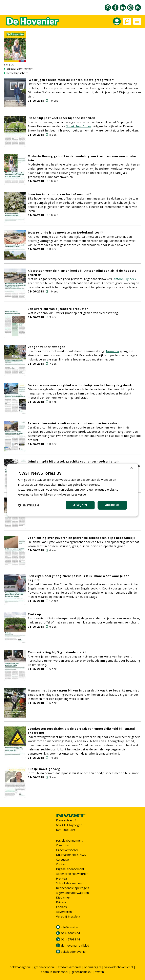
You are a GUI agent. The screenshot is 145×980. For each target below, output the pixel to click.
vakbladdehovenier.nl (119, 967)
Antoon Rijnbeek (125, 279)
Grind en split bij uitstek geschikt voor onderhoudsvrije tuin (74, 461)
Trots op (34, 614)
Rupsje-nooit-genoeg (44, 769)
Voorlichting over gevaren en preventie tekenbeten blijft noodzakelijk (82, 538)
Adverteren (64, 912)
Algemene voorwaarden (72, 893)
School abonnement (69, 883)
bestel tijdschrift (17, 73)
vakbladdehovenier (74, 952)
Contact (61, 864)
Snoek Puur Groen (79, 126)
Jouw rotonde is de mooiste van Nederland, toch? (65, 232)
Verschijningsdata (68, 916)
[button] (29, 505)
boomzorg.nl (93, 967)
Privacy (61, 902)
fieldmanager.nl (20, 967)
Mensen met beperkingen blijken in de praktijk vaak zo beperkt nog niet (83, 690)
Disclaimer (63, 897)
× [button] (131, 468)
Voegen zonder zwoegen (47, 347)
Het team (63, 878)
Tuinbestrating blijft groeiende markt (57, 652)
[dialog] (73, 490)
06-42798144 (71, 939)
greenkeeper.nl (44, 967)
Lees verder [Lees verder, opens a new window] (80, 494)
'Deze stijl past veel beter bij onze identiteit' (62, 118)
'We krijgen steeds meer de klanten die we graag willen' (71, 80)
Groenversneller (67, 850)
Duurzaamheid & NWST (72, 855)
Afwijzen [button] (80, 505)
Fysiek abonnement (69, 840)
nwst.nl (100, 972)
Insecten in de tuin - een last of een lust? (59, 194)
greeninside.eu (82, 972)
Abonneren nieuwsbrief (72, 874)
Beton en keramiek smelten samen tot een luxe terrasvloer (73, 423)
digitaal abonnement (20, 69)
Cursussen (63, 859)
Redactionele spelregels (73, 888)
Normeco (113, 351)
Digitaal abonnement (70, 869)
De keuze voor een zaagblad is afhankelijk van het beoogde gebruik (80, 385)
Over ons (62, 845)
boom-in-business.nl (54, 972)
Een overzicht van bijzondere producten (58, 309)
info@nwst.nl (70, 927)
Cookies (61, 907)
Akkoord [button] (112, 505)
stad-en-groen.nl (69, 967)
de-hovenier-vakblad (75, 945)
